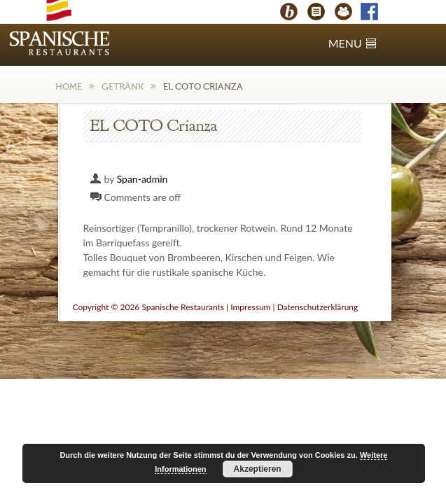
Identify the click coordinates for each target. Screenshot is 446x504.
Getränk (123, 86)
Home (69, 86)
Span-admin (142, 179)
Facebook (376, 13)
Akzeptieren (258, 469)
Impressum (250, 307)
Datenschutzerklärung (318, 307)
